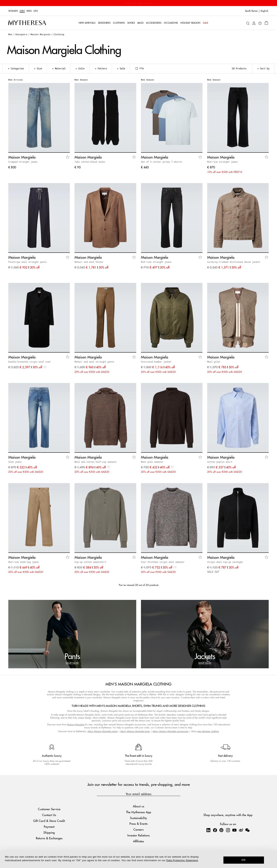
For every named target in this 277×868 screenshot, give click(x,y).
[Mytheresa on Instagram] (228, 830)
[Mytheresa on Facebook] (215, 830)
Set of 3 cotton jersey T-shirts (161, 162)
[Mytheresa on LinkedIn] (208, 830)
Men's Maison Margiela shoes (103, 731)
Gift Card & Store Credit (49, 821)
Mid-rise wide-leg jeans (23, 562)
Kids (29, 11)
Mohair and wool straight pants (94, 362)
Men (22, 11)
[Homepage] (27, 23)
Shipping (49, 832)
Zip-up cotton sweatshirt (90, 562)
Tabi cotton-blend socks (90, 162)
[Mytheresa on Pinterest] (221, 830)
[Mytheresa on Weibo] (241, 830)
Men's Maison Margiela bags (135, 731)
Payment (49, 827)
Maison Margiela (40, 34)
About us (138, 806)
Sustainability (138, 818)
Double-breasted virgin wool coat (29, 362)
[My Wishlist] (260, 23)
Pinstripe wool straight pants (27, 262)
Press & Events (138, 824)
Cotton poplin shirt (220, 462)
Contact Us (49, 815)
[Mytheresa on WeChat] (247, 830)
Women (13, 11)
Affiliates (138, 841)
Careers (138, 829)
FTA (140, 68)
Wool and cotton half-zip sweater (96, 462)
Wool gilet (214, 362)
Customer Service (49, 809)
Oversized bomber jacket (156, 362)
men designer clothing (208, 731)
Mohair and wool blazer (89, 262)
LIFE (36, 11)
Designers (21, 34)
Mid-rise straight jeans (222, 162)
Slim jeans (15, 462)
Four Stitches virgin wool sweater (163, 562)
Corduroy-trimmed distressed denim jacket (234, 262)
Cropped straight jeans (23, 162)
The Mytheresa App (139, 812)
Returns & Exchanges (49, 838)
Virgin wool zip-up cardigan (225, 562)
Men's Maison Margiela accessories (171, 731)
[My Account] (254, 23)
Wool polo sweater (152, 462)
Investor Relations (138, 835)
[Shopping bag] (266, 23)
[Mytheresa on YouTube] (234, 830)
